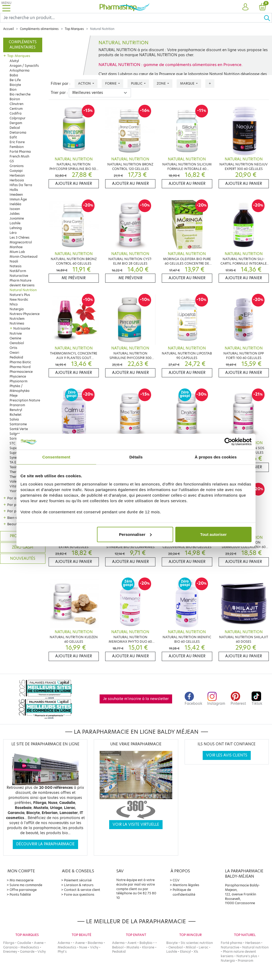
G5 (12, 161)
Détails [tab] (136, 457)
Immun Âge (18, 199)
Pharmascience (21, 372)
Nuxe (83, 947)
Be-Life (15, 80)
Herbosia (17, 180)
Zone (162, 83)
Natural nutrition (255, 947)
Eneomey (10, 951)
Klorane (148, 947)
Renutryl (16, 410)
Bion (13, 89)
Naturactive (19, 276)
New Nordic (19, 299)
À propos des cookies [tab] (216, 457)
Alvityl (14, 61)
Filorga (9, 943)
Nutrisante (22, 328)
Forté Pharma (20, 152)
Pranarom (17, 405)
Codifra (16, 113)
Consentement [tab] (56, 457)
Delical (15, 128)
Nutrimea (17, 323)
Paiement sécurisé (78, 880)
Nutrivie (16, 333)
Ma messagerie (22, 880)
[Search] (132, 18)
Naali (14, 261)
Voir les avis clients (227, 755)
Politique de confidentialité (184, 892)
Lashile (15, 223)
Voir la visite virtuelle (136, 824)
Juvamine (17, 218)
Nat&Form (18, 271)
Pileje (14, 395)
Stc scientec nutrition (197, 943)
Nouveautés (23, 559)
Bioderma (95, 943)
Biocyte (15, 85)
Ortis (13, 348)
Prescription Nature (25, 400)
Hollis (14, 190)
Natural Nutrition (23, 290)
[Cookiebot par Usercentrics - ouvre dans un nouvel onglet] (228, 442)
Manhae (16, 247)
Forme (111, 83)
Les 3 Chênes (20, 237)
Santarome (18, 424)
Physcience (18, 376)
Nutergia (17, 309)
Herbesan (17, 175)
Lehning (16, 228)
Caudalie (24, 943)
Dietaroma (18, 132)
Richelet (16, 415)
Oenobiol (17, 343)
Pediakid (16, 357)
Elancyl (185, 951)
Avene (39, 943)
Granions (17, 166)
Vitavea (16, 486)
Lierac (203, 947)
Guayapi (16, 171)
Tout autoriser (214, 534)
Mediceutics (30, 947)
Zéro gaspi (23, 547)
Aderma (64, 943)
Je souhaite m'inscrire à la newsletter (136, 699)
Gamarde (27, 951)
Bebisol (118, 947)
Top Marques (74, 29)
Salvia (14, 419)
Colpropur (18, 118)
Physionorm (18, 381)
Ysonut (15, 491)
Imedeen (16, 194)
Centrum (16, 109)
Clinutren (16, 104)
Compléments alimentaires (39, 29)
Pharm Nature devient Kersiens (22, 283)
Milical (191, 947)
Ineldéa (15, 204)
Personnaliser (135, 534)
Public (137, 83)
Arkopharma (20, 70)
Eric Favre (17, 142)
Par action (16, 498)
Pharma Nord (20, 367)
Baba (14, 75)
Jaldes (15, 214)
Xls (196, 951)
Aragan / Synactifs (24, 66)
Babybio (146, 943)
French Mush (19, 156)
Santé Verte (19, 429)
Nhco (14, 304)
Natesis (16, 266)
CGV (176, 880)
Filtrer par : (61, 84)
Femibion (17, 147)
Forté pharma (231, 943)
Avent (132, 943)
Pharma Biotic (20, 362)
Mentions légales (186, 885)
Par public (16, 511)
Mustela (133, 947)
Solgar (15, 434)
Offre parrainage (23, 890)
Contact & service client (82, 890)
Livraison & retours (79, 885)
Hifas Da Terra (21, 185)
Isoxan (15, 209)
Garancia (10, 947)
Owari (14, 353)
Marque (188, 83)
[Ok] (268, 18)
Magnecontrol (21, 242)
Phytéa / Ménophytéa (20, 388)
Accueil (8, 29)
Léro (13, 233)
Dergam (16, 123)
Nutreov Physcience (25, 314)
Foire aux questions (79, 894)
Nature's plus (247, 956)
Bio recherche (20, 94)
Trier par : (59, 93)
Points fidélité (20, 894)
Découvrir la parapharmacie (45, 844)
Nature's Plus (20, 295)
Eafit (13, 137)
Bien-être (15, 518)
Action (85, 83)
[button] (245, 7)
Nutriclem (17, 319)
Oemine (15, 338)
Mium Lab (17, 252)
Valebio (16, 481)
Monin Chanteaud (24, 257)
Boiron (15, 99)
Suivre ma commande (26, 885)
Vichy (42, 951)
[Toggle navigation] (6, 6)
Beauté (13, 524)
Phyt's (62, 951)
